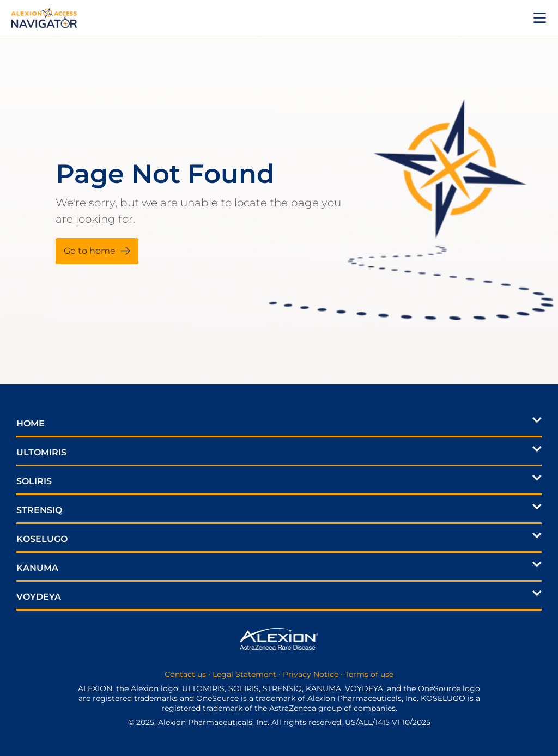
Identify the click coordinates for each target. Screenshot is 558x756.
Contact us (185, 674)
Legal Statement (244, 674)
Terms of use (369, 674)
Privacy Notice (311, 674)
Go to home (90, 251)
